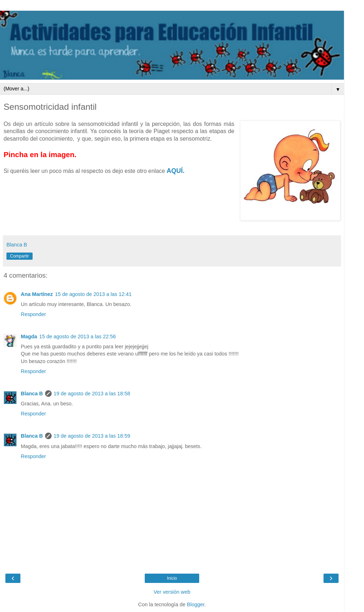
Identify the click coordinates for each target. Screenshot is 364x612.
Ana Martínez (37, 294)
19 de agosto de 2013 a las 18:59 (92, 436)
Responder (33, 314)
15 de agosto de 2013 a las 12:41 (94, 294)
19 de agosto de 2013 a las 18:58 (92, 394)
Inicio (172, 578)
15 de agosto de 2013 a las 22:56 (78, 336)
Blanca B (32, 394)
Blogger (196, 604)
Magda (29, 336)
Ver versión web (172, 592)
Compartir (20, 256)
